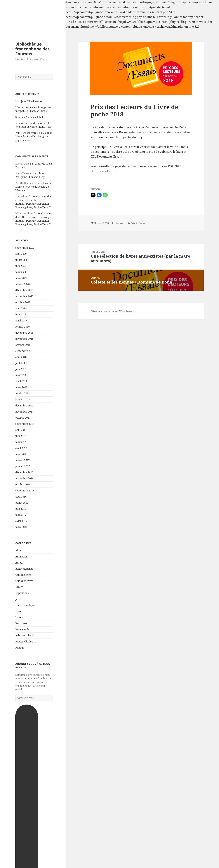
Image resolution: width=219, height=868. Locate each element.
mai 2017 (21, 442)
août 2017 (21, 430)
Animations (22, 557)
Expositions (22, 593)
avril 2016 (21, 521)
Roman (19, 648)
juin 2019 (21, 314)
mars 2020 (21, 278)
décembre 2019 (24, 290)
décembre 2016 (24, 472)
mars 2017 (21, 454)
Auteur (19, 563)
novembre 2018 (24, 339)
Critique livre (23, 575)
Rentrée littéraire (26, 642)
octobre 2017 (23, 418)
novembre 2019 (24, 296)
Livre (18, 611)
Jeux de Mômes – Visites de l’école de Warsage (33, 187)
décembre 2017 (24, 406)
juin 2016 (21, 509)
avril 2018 (21, 381)
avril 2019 (21, 321)
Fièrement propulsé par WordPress (111, 311)
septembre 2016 (25, 491)
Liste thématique (25, 605)
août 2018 (21, 357)
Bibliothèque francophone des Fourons (32, 49)
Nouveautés (22, 629)
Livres (19, 617)
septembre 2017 (25, 424)
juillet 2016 (22, 503)
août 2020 (21, 254)
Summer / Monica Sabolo (30, 117)
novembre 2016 (24, 478)
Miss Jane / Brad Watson (29, 101)
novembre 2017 (24, 412)
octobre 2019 (23, 302)
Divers (19, 587)
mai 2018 (21, 375)
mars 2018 (21, 387)
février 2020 (23, 284)
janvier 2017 (23, 466)
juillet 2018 (22, 363)
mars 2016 (21, 527)
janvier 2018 (23, 399)
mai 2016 (21, 515)
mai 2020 (21, 272)
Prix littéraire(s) (25, 635)
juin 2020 (21, 266)
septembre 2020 (25, 248)
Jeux (18, 599)
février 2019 (23, 327)
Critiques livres (24, 581)
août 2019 (21, 308)
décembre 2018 (24, 333)
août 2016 (21, 497)
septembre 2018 (25, 351)
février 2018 (23, 393)
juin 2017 (21, 436)
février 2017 (23, 460)
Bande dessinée (24, 569)
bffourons (120, 223)
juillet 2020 (22, 260)
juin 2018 (21, 369)
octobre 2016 (23, 484)
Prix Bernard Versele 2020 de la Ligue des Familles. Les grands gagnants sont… (34, 136)
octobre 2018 (23, 345)
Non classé (21, 623)
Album (19, 550)
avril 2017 (21, 448)
